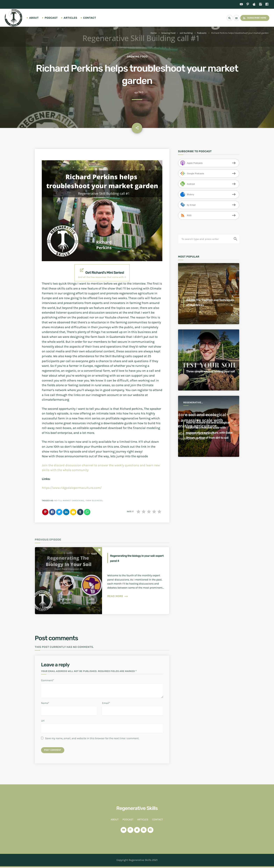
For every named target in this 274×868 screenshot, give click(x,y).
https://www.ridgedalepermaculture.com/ (72, 488)
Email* (106, 703)
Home (154, 33)
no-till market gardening (69, 501)
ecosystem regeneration (201, 405)
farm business (94, 501)
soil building (186, 33)
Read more (118, 596)
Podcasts (202, 33)
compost (48, 607)
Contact (90, 18)
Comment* (48, 680)
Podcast (51, 18)
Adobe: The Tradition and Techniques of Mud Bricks (208, 302)
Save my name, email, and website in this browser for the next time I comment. (92, 738)
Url (43, 721)
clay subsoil (193, 359)
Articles (70, 18)
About (34, 18)
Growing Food (168, 33)
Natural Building (196, 293)
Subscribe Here (253, 18)
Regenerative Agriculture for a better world (195, 403)
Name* (45, 703)
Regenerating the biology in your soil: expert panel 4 (134, 558)
